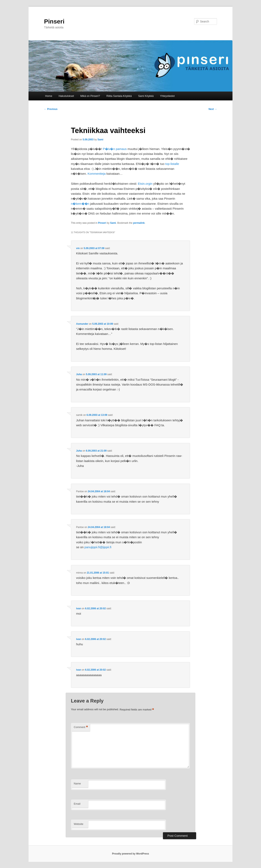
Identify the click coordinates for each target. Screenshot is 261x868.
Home (49, 96)
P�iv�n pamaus (115, 149)
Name (77, 784)
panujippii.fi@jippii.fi (98, 547)
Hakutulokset (66, 96)
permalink (139, 223)
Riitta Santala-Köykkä (119, 96)
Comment (81, 727)
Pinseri (54, 21)
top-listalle (172, 164)
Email (77, 804)
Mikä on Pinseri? (90, 96)
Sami (100, 140)
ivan (79, 608)
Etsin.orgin (145, 184)
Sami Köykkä (146, 96)
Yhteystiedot (167, 96)
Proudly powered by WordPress (130, 854)
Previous (51, 109)
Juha (79, 374)
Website (79, 824)
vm (78, 248)
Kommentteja (97, 174)
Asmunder (82, 324)
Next (213, 109)
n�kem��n (80, 204)
